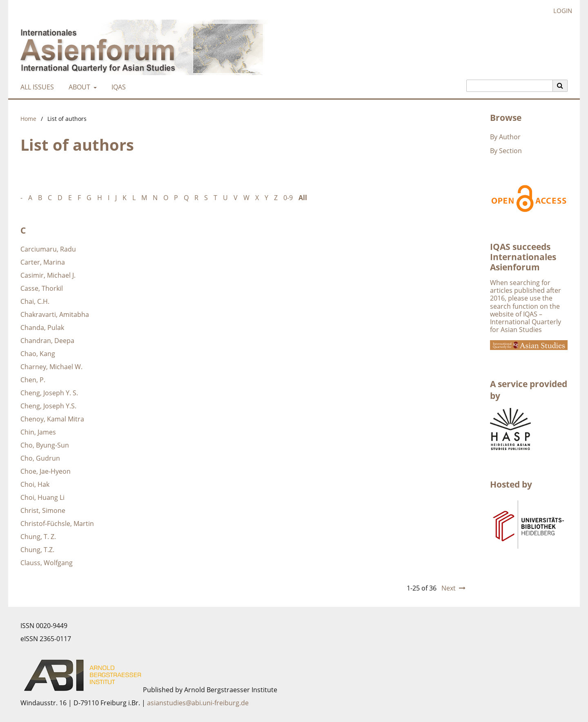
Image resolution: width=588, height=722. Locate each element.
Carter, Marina (43, 262)
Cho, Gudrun (40, 458)
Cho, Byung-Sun (45, 445)
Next (449, 588)
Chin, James (38, 432)
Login (560, 11)
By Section (506, 151)
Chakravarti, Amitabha (55, 314)
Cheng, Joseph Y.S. (48, 406)
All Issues (36, 87)
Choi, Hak (35, 484)
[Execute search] (560, 86)
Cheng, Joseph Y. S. (49, 393)
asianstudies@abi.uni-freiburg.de (198, 703)
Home (28, 119)
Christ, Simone (43, 510)
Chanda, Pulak (42, 328)
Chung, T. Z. (38, 537)
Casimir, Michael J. (48, 275)
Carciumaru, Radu (48, 249)
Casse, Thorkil (42, 288)
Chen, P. (33, 380)
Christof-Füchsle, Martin (57, 524)
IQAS (117, 87)
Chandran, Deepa (47, 341)
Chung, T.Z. (37, 550)
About (79, 87)
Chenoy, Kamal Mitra (52, 419)
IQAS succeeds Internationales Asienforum (523, 257)
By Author (505, 137)
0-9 (288, 198)
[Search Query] (510, 86)
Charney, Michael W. (51, 367)
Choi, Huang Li (42, 497)
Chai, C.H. (35, 301)
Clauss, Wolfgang (47, 563)
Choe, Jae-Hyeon (46, 471)
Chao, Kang (38, 354)
